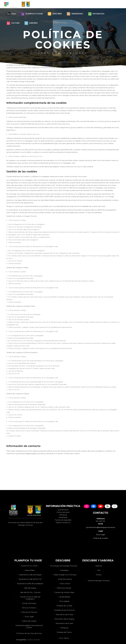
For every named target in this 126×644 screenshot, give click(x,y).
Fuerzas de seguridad (63, 520)
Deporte (99, 566)
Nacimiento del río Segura (64, 619)
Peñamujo (64, 628)
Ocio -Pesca (64, 638)
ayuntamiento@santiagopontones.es (101, 527)
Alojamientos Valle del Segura (30, 575)
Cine (99, 570)
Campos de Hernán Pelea (64, 592)
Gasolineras (63, 517)
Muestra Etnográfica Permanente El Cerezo (29, 626)
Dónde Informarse (29, 603)
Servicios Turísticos (29, 608)
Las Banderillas (64, 597)
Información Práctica (29, 612)
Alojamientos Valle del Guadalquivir (30, 584)
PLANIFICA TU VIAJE (29, 566)
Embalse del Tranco (64, 632)
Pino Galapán (64, 601)
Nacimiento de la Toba (64, 615)
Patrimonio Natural (64, 588)
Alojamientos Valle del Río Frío (30, 579)
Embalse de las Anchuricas (64, 610)
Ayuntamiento (63, 510)
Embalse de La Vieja (64, 606)
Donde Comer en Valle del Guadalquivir (30, 598)
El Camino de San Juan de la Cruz (29, 633)
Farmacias (63, 515)
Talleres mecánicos (63, 522)
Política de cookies (29, 621)
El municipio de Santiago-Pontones (64, 566)
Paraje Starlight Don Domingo (65, 575)
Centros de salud (63, 512)
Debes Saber (30, 570)
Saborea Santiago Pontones (99, 581)
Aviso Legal (29, 617)
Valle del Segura (30, 588)
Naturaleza (64, 570)
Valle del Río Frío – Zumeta (30, 592)
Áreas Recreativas (65, 579)
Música (99, 575)
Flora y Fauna (65, 584)
